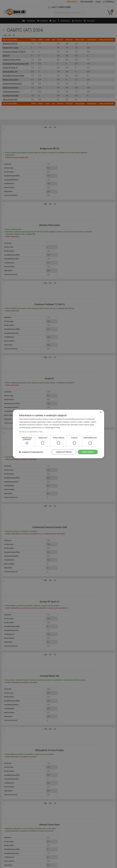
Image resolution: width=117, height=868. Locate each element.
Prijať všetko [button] (87, 452)
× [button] (100, 412)
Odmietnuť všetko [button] (62, 452)
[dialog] (58, 434)
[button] (58, 431)
